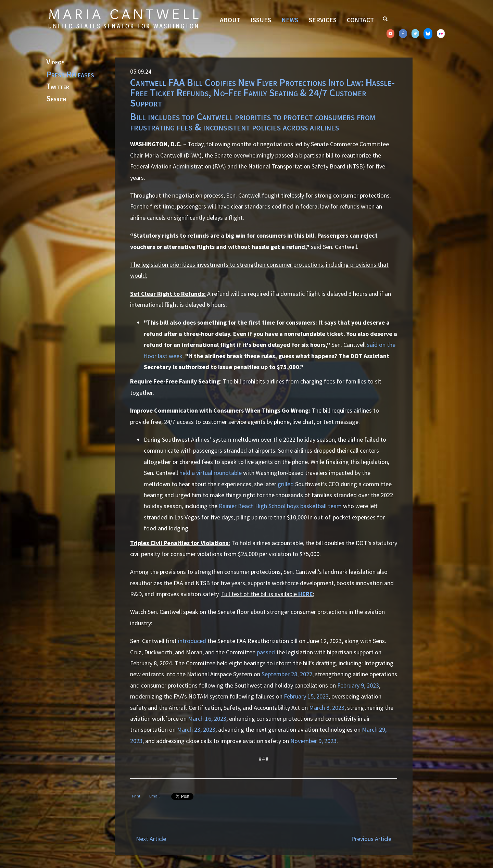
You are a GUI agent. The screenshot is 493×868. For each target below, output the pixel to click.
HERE (306, 594)
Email (154, 796)
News (290, 20)
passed (266, 652)
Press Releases (70, 74)
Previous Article (371, 839)
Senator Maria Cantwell (123, 18)
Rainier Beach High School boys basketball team (280, 506)
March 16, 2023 (206, 719)
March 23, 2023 (195, 729)
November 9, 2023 (313, 741)
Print (136, 796)
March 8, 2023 (326, 708)
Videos (55, 62)
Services (323, 20)
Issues (261, 20)
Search (56, 99)
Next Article (151, 839)
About (230, 20)
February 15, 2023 (306, 696)
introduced (192, 641)
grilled (286, 484)
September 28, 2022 (287, 674)
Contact (360, 20)
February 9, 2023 (357, 685)
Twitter (58, 87)
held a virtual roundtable (211, 473)
